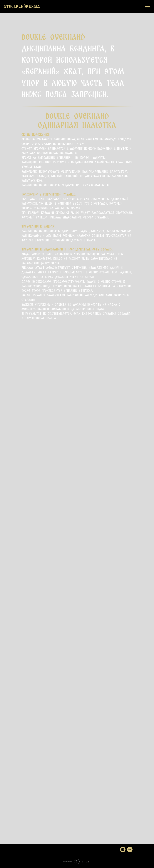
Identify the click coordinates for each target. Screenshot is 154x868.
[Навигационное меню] (148, 6)
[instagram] (123, 850)
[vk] (130, 850)
